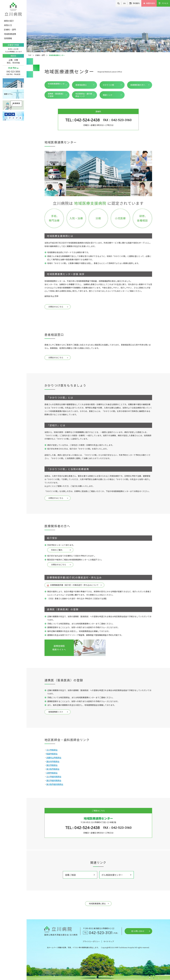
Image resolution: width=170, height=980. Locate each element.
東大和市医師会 (53, 769)
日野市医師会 (52, 773)
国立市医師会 (52, 765)
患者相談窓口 (81, 85)
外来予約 (12, 68)
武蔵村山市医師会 (54, 758)
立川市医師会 (52, 750)
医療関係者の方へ (138, 85)
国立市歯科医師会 (54, 780)
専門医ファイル (13, 116)
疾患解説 (13, 105)
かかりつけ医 (109, 85)
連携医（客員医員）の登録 (56, 95)
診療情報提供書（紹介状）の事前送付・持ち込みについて (74, 585)
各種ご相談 (70, 875)
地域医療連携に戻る (97, 904)
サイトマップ (109, 941)
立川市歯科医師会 (54, 777)
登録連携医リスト (56, 712)
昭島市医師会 (52, 754)
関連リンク (108, 95)
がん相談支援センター (112, 875)
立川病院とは (9, 83)
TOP (30, 55)
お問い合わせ (139, 931)
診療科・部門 (40, 55)
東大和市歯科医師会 (55, 784)
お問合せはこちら (56, 307)
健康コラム (8, 94)
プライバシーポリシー (91, 941)
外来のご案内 (57, 550)
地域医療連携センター (56, 85)
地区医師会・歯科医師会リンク (84, 95)
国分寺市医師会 (53, 761)
